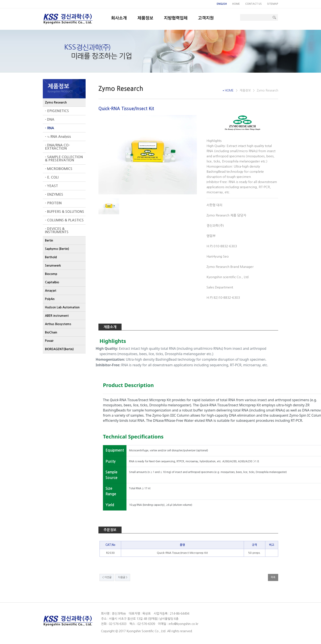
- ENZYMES (54, 194)
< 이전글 (107, 577)
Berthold (51, 257)
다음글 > (123, 577)
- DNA (50, 119)
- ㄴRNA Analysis (58, 137)
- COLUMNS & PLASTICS (64, 220)
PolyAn (50, 299)
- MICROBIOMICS (59, 169)
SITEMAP (273, 4)
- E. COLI (52, 177)
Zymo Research (56, 102)
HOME (236, 4)
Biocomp (51, 274)
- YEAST (51, 186)
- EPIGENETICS (57, 111)
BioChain (51, 332)
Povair (49, 341)
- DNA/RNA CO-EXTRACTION (57, 147)
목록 (273, 577)
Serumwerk (53, 266)
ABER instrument (57, 316)
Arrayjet (51, 291)
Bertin (49, 240)
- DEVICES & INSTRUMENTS (57, 230)
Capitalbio (52, 282)
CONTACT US (253, 4)
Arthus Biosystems (58, 324)
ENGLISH (222, 4)
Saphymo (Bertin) (57, 249)
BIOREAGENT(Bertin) (59, 349)
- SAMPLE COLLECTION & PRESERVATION (64, 159)
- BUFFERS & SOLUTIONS (65, 212)
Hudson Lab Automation (62, 307)
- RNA (50, 128)
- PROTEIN (53, 203)
